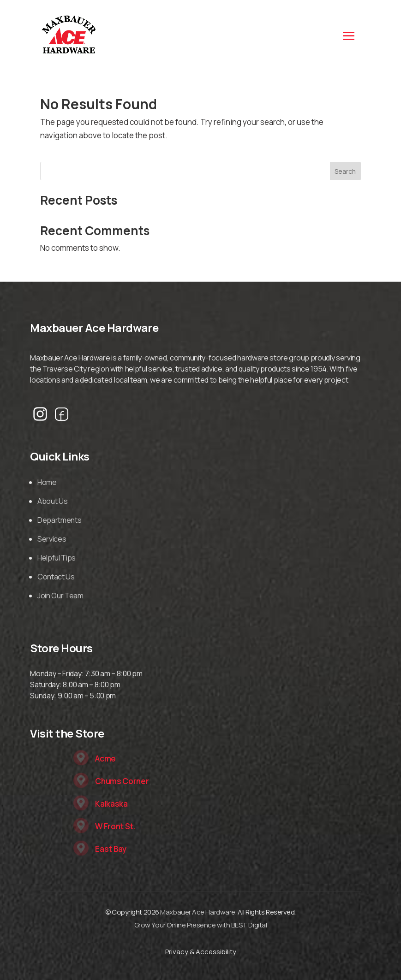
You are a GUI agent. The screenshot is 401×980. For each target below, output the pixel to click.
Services (52, 539)
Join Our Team (60, 596)
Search (345, 171)
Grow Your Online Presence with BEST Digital (201, 925)
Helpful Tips (57, 558)
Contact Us (56, 577)
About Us (52, 501)
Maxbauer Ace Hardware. (198, 912)
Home (47, 482)
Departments (59, 520)
